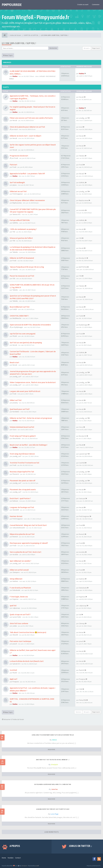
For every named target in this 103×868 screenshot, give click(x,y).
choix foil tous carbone (19, 623)
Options (78, 712)
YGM (81, 689)
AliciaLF (82, 174)
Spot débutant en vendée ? (20, 561)
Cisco (14, 429)
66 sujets (87, 48)
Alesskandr (17, 438)
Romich (15, 537)
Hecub (81, 97)
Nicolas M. (83, 258)
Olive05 (15, 635)
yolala (15, 626)
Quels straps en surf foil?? (20, 614)
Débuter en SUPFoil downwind (22, 258)
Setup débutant (16, 579)
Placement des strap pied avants (23, 489)
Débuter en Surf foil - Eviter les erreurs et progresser (31, 418)
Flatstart (13, 165)
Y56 (14, 232)
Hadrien (15, 581)
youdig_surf (83, 118)
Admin (54, 740)
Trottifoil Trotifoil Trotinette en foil (24, 463)
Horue (81, 632)
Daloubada (16, 590)
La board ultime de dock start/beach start (27, 661)
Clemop (82, 623)
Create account (83, 4)
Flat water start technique (20, 641)
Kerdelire (16, 412)
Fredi (16, 158)
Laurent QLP (83, 454)
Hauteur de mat (16, 516)
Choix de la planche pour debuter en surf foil (27, 127)
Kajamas (16, 599)
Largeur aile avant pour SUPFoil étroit (25, 391)
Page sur (96, 48)
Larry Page (54, 814)
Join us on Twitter (80, 846)
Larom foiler (17, 617)
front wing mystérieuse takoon (22, 454)
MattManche (17, 318)
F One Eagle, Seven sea (19, 597)
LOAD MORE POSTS (51, 832)
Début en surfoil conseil (19, 570)
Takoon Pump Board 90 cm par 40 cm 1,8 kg (27, 267)
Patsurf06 (82, 700)
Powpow (16, 682)
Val (80, 615)
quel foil (13, 606)
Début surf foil (16, 400)
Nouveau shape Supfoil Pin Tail (22, 472)
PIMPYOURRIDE (12, 5)
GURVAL (82, 183)
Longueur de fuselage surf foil (22, 507)
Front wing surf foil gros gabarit (23, 436)
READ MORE (51, 749)
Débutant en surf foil (18, 191)
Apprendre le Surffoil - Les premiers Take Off (27, 174)
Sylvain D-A (16, 664)
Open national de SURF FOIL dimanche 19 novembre (30, 325)
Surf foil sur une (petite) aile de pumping (26, 343)
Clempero (16, 572)
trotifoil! (13, 670)
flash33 (82, 670)
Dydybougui (18, 327)
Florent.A (16, 474)
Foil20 (15, 309)
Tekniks (82, 156)
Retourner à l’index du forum (13, 719)
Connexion (96, 4)
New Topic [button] (8, 55)
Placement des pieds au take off (22, 481)
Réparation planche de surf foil (22, 534)
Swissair (82, 498)
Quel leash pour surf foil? (20, 409)
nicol (16, 129)
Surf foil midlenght (17, 182)
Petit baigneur (18, 194)
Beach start (14, 362)
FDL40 (15, 336)
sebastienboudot (19, 528)
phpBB (37, 866)
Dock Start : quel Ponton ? (20, 498)
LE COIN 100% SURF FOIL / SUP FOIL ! (19, 43)
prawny (15, 403)
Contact (18, 858)
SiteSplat (54, 764)
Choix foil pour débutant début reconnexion (27, 200)
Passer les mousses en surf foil (22, 276)
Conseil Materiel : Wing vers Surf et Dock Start (28, 525)
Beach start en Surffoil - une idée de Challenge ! (29, 445)
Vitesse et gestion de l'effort (21, 238)
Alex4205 (16, 510)
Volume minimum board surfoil (22, 427)
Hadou (15, 76)
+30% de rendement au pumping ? (23, 229)
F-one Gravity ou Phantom (20, 588)
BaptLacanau (17, 203)
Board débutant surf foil (20, 307)
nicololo (82, 210)
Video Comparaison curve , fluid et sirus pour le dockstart (33, 382)
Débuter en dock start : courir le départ (26, 136)
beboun (15, 501)
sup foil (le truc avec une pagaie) (23, 334)
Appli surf (13, 679)
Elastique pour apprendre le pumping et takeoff (29, 543)
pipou (15, 185)
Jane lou (54, 789)
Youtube (11, 858)
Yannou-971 (17, 214)
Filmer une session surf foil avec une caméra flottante (31, 118)
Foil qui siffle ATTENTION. (20, 220)
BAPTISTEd (83, 267)
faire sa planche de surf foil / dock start (26, 552)
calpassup (16, 608)
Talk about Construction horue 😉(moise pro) (28, 632)
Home (4, 858)
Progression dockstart (19, 156)
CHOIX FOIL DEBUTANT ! (19, 316)
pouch (15, 644)
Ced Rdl (82, 463)
